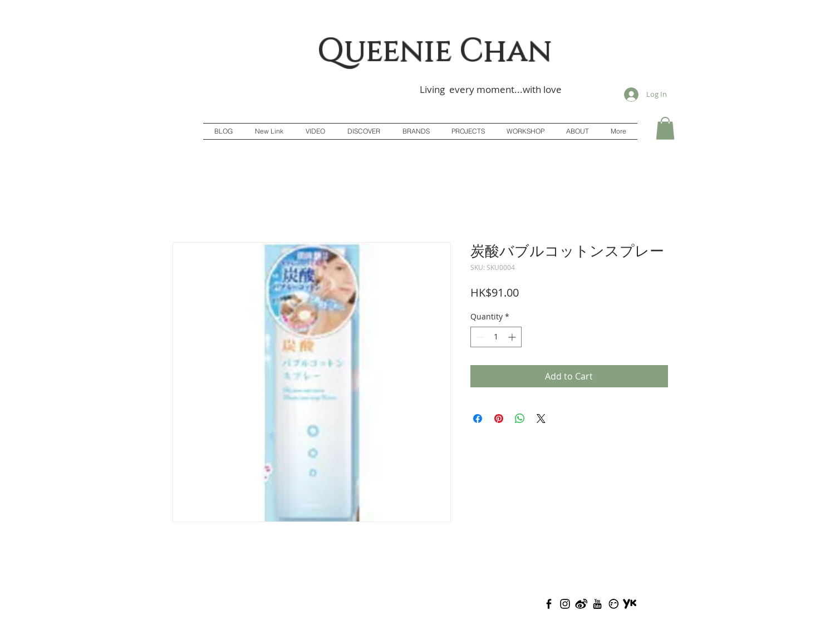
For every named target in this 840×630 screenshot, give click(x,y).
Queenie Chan (435, 51)
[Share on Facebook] (478, 419)
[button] (665, 128)
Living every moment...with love (491, 89)
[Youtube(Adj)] (597, 604)
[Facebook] (549, 604)
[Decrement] (479, 337)
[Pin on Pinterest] (499, 419)
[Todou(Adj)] (613, 604)
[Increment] (513, 337)
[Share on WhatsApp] (520, 419)
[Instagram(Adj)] (565, 604)
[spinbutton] (496, 337)
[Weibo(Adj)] (581, 604)
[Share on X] (541, 419)
